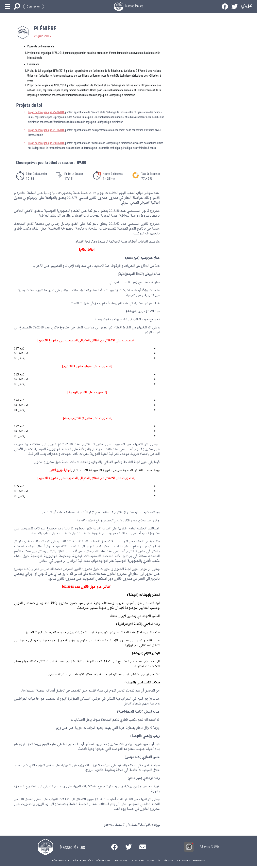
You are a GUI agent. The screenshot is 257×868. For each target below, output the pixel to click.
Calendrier (137, 860)
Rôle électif (103, 860)
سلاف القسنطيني (148, 683)
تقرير (144, 462)
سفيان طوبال (23, 542)
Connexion (34, 6)
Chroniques (120, 860)
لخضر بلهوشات (149, 595)
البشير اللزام (152, 653)
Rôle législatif (61, 860)
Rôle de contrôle (83, 860)
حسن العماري (151, 757)
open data (199, 860)
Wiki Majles (183, 860)
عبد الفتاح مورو (149, 311)
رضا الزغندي (151, 778)
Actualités (154, 860)
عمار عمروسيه (150, 258)
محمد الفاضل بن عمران (47, 569)
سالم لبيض (152, 274)
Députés (168, 860)
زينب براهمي (151, 736)
